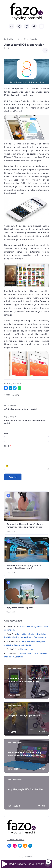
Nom (6, 434)
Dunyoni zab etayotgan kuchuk (24, 715)
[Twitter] (20, 846)
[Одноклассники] (25, 846)
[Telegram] (30, 846)
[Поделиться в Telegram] (10, 388)
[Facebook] (9, 846)
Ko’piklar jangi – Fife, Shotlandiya (25, 789)
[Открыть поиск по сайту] (34, 26)
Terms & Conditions (16, 839)
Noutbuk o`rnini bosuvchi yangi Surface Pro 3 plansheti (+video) (25, 754)
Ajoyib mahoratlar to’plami (20, 608)
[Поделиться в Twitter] (15, 388)
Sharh (7, 446)
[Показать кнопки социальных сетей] (19, 26)
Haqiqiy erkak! (27, 649)
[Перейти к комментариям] (48, 862)
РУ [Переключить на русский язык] (12, 26)
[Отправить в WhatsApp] (19, 388)
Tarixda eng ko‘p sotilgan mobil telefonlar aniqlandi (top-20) (24, 680)
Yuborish (13, 477)
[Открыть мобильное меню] (42, 26)
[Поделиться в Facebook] (6, 388)
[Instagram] (15, 846)
